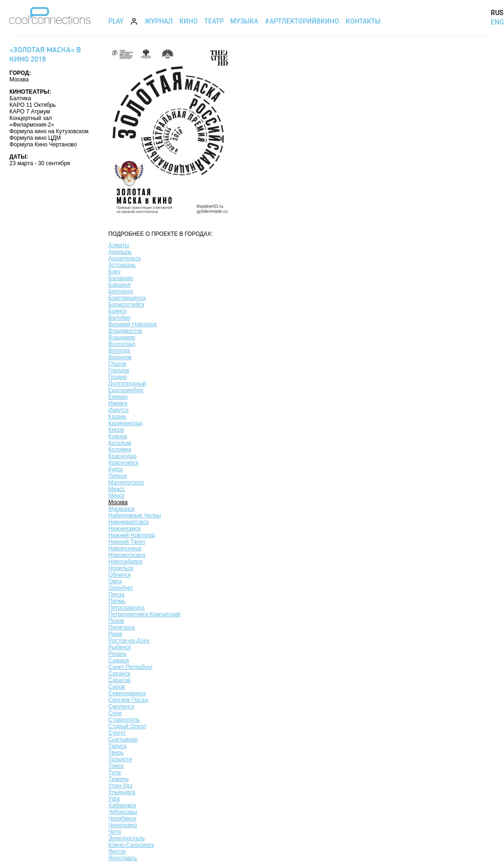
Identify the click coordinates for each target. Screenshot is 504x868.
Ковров (118, 436)
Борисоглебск (126, 305)
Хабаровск (122, 805)
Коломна (120, 450)
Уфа (114, 799)
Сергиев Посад (128, 700)
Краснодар (122, 456)
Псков (116, 621)
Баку (114, 272)
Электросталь (126, 838)
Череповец (123, 825)
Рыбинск (120, 647)
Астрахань (122, 265)
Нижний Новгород (132, 535)
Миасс (117, 489)
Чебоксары (123, 812)
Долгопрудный (127, 384)
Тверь (116, 753)
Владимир (122, 338)
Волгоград (122, 344)
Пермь (117, 601)
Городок (119, 370)
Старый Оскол (127, 726)
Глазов (117, 364)
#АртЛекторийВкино (302, 21)
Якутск (117, 852)
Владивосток (125, 331)
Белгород (121, 291)
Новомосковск (127, 555)
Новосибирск (125, 562)
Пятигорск (122, 627)
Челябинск (122, 819)
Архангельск (125, 258)
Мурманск (121, 509)
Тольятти (120, 759)
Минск (117, 496)
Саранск (119, 674)
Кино (189, 21)
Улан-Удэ (120, 786)
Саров (117, 687)
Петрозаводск (126, 608)
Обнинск (119, 575)
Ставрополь (124, 720)
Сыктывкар (123, 739)
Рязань (118, 654)
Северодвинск (127, 693)
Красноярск (123, 463)
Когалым (120, 443)
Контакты (363, 21)
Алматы (119, 245)
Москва (118, 502)
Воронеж (120, 357)
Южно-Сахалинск (131, 845)
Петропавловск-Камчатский (144, 614)
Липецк (118, 476)
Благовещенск (127, 298)
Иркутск (118, 410)
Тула (114, 772)
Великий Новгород (133, 324)
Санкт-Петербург (130, 667)
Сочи (115, 713)
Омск (115, 581)
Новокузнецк (125, 548)
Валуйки (119, 318)
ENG (497, 22)
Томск (116, 766)
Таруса (118, 746)
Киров (116, 430)
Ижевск (118, 403)
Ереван (118, 397)
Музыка (244, 21)
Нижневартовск (129, 522)
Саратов (119, 680)
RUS (497, 13)
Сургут (117, 733)
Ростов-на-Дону (129, 641)
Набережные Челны (135, 515)
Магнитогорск (126, 482)
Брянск (118, 311)
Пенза (116, 595)
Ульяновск (122, 792)
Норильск (121, 568)
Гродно (118, 377)
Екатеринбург (126, 390)
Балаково (121, 278)
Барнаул (119, 285)
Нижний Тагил (127, 542)
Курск (116, 469)
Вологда (119, 351)
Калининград (125, 423)
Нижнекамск (124, 529)
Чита (115, 832)
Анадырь (120, 252)
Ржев (115, 634)
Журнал (159, 21)
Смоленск (121, 707)
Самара (119, 660)
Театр (214, 21)
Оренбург (121, 588)
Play (116, 21)
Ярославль (123, 858)
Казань (118, 417)
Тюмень (118, 779)
